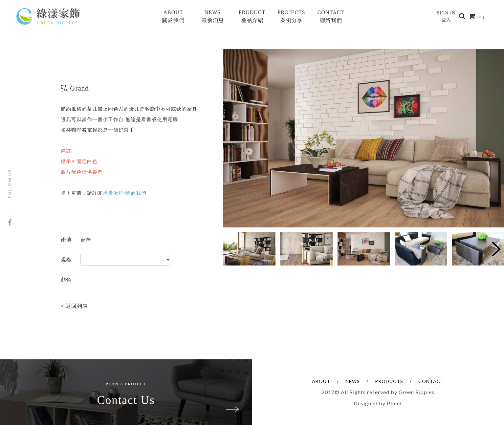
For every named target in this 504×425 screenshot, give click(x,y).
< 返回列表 (74, 306)
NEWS (353, 381)
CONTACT (431, 381)
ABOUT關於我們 (173, 16)
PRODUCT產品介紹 (252, 16)
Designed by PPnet (378, 403)
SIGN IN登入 (446, 16)
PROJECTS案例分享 (291, 16)
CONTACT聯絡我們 (331, 16)
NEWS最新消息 (213, 16)
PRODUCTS (389, 381)
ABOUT (321, 381)
